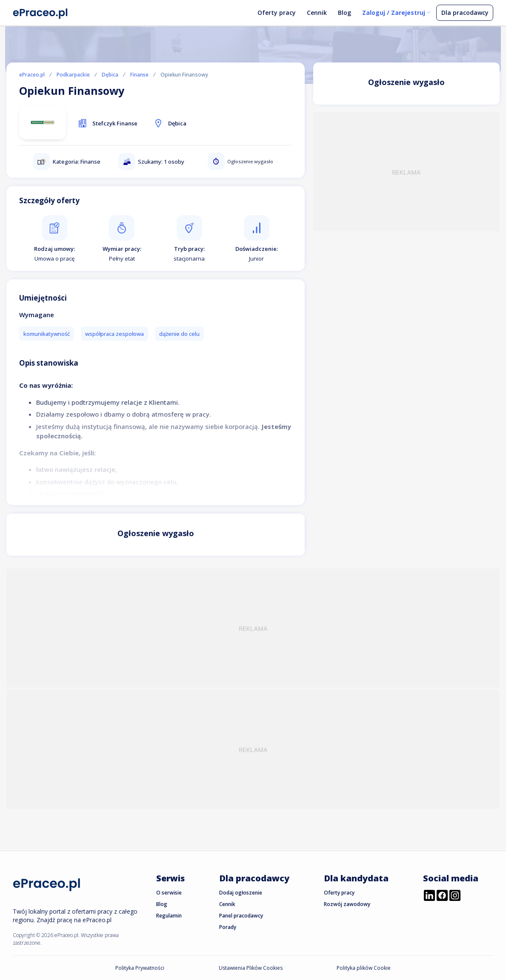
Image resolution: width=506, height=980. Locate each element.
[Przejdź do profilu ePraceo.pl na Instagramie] (455, 896)
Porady (228, 927)
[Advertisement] (406, 172)
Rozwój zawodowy (347, 904)
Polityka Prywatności (140, 968)
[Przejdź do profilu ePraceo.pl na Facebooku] (442, 896)
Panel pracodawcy (241, 916)
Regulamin (169, 916)
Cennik (317, 13)
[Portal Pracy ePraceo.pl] (40, 12)
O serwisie (169, 893)
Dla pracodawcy (465, 13)
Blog (344, 13)
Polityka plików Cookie (364, 968)
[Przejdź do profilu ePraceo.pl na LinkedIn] (429, 896)
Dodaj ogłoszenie (241, 893)
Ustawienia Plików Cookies (251, 968)
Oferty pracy (277, 13)
